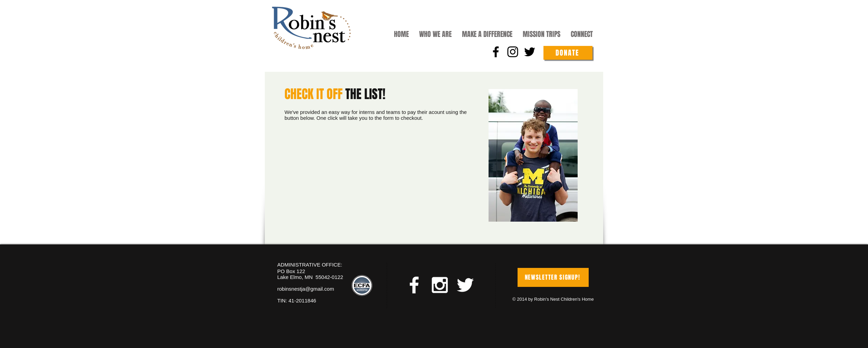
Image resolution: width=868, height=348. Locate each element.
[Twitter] (530, 52)
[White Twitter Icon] (465, 285)
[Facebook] (496, 52)
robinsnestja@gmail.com (306, 289)
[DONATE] (568, 53)
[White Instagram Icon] (440, 285)
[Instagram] (513, 52)
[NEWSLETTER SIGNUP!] (553, 277)
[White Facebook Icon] (414, 285)
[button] (435, 33)
